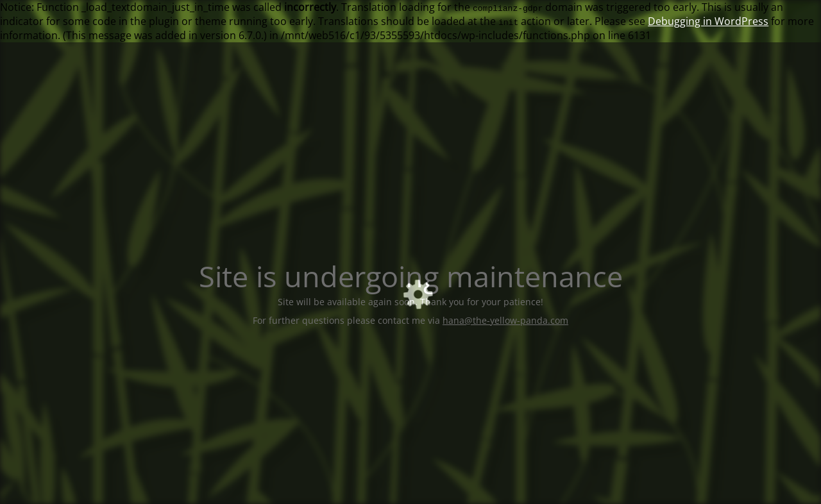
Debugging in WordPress (708, 21)
